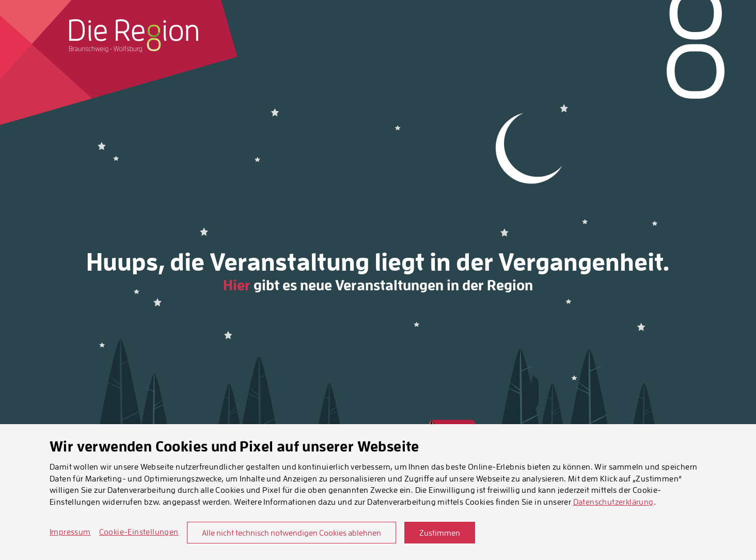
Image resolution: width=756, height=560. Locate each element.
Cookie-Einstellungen (139, 532)
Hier (237, 285)
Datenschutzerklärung (613, 502)
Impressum (70, 532)
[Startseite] (134, 36)
